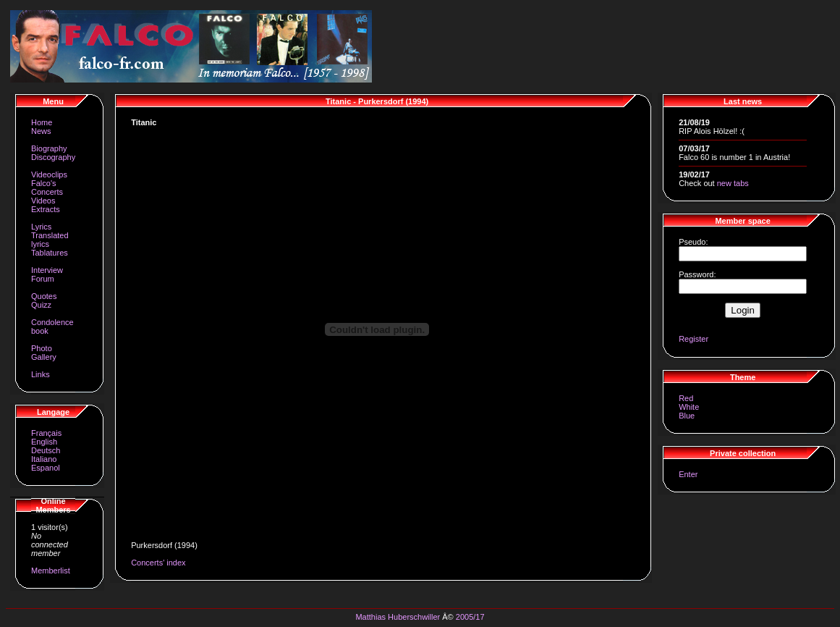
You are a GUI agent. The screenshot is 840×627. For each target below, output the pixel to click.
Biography (49, 148)
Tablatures (50, 253)
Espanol (46, 468)
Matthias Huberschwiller (398, 617)
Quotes (44, 296)
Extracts (46, 209)
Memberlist (51, 571)
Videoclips (49, 174)
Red (686, 398)
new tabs (733, 183)
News (41, 131)
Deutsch (46, 450)
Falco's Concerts (47, 188)
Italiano (44, 459)
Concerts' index (158, 563)
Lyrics (41, 227)
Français (46, 433)
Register (693, 339)
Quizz (41, 305)
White (689, 407)
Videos (43, 201)
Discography (53, 157)
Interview (47, 270)
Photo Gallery (44, 353)
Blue (687, 416)
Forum (43, 279)
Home (42, 122)
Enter (688, 474)
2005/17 (470, 617)
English (44, 442)
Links (41, 374)
